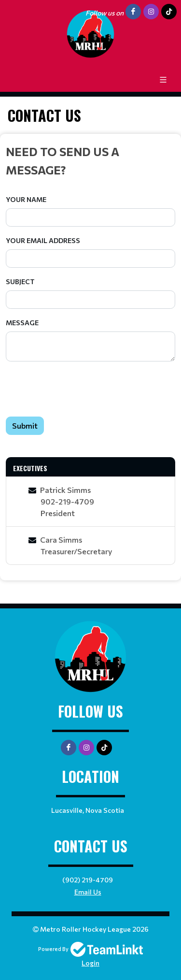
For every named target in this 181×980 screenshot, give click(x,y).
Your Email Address (43, 240)
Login (90, 963)
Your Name (26, 199)
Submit (25, 425)
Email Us (88, 892)
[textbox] (90, 160)
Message (22, 323)
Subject (20, 281)
